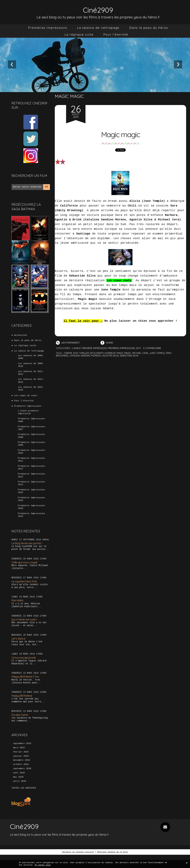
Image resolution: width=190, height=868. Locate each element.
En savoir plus (43, 865)
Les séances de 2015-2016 (31, 392)
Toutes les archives (24, 801)
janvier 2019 (21, 768)
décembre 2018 (21, 773)
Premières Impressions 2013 (32, 483)
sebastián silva (132, 355)
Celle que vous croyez (25, 573)
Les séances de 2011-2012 (31, 375)
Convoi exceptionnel (24, 669)
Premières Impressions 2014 (32, 491)
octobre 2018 (21, 777)
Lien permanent (68, 343)
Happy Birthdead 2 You (26, 688)
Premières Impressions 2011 (32, 467)
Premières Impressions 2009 (32, 450)
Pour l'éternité (116, 34)
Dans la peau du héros (149, 28)
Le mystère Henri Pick (25, 592)
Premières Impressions (48, 28)
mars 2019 (19, 760)
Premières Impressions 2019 (32, 525)
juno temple (161, 353)
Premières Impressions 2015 (32, 500)
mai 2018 (18, 790)
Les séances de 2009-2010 (31, 367)
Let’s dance (19, 649)
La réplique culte (79, 34)
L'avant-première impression (28, 417)
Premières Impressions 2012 (32, 475)
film (76, 353)
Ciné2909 (98, 9)
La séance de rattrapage (98, 28)
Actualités (21, 335)
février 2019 (21, 764)
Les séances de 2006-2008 (31, 358)
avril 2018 (20, 794)
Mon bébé (18, 611)
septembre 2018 (22, 781)
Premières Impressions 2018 (32, 516)
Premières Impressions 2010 (32, 458)
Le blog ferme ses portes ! (28, 553)
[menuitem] (48, 28)
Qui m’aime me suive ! (25, 630)
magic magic (126, 353)
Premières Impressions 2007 (32, 433)
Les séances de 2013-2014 (31, 383)
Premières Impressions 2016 (32, 508)
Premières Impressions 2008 (32, 442)
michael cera (144, 353)
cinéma (68, 353)
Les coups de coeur (26, 399)
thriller (85, 353)
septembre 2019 (22, 755)
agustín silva (113, 355)
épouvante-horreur (104, 353)
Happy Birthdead (22, 707)
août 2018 (19, 786)
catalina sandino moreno (87, 355)
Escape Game (20, 726)
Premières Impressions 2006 (32, 425)
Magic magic (120, 134)
